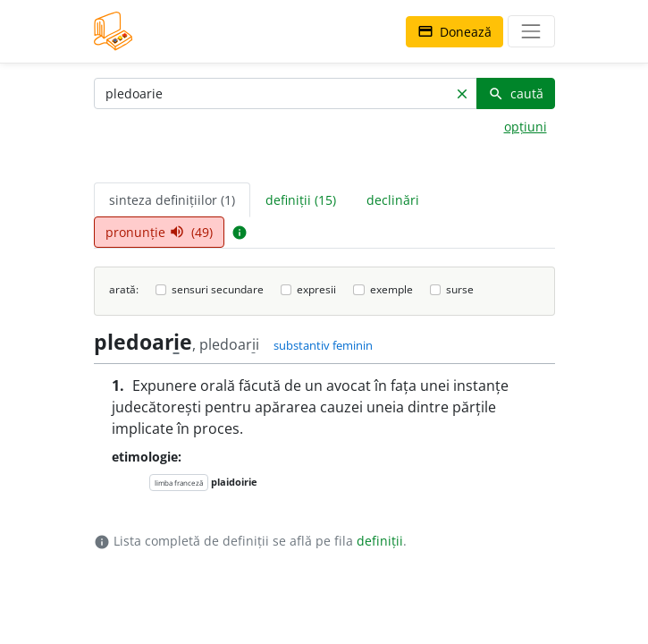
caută (516, 93)
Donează (454, 32)
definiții (380, 541)
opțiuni (526, 127)
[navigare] (531, 31)
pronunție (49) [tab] (159, 232)
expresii (316, 289)
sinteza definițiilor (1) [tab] (172, 200)
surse (460, 289)
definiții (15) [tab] (301, 200)
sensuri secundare (218, 289)
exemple (391, 289)
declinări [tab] (393, 200)
